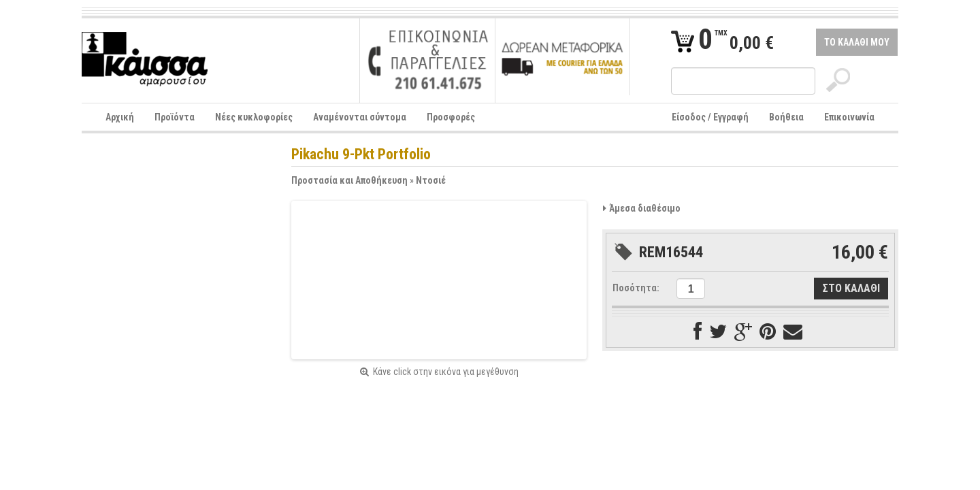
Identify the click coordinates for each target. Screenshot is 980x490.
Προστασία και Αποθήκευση (349, 180)
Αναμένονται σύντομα (360, 117)
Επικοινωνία (849, 117)
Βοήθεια (786, 117)
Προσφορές (451, 117)
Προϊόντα (175, 117)
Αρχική (120, 117)
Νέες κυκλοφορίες (254, 117)
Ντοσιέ (431, 180)
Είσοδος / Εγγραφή (710, 117)
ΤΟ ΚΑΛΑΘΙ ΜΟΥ (857, 42)
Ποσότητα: (636, 288)
